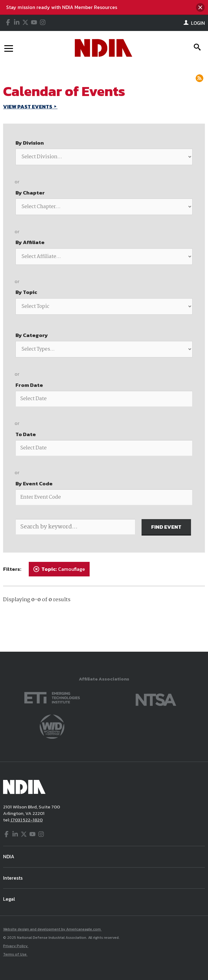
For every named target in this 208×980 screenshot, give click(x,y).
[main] (104, 358)
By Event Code (34, 483)
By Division (30, 143)
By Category (32, 335)
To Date (26, 434)
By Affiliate (30, 242)
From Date (29, 385)
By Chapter (30, 193)
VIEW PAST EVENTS (28, 107)
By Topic (26, 292)
